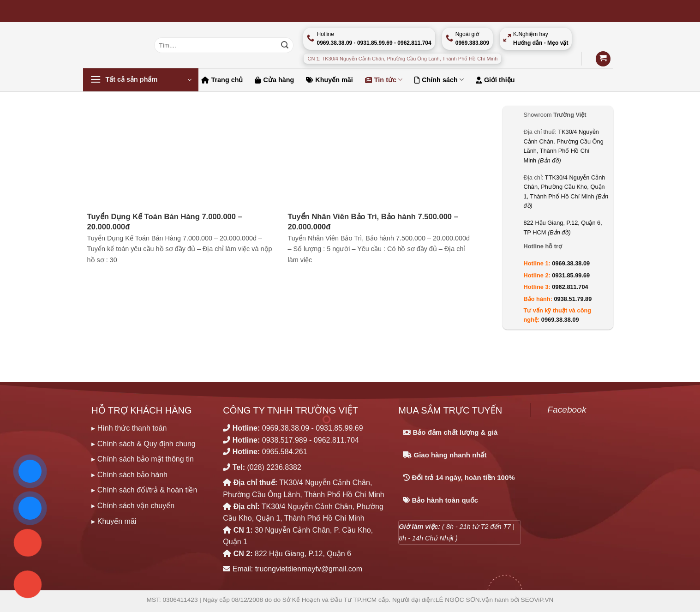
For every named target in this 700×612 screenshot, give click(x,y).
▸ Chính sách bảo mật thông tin (143, 459)
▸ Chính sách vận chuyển (133, 506)
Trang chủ (222, 80)
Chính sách (439, 80)
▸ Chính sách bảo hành (129, 475)
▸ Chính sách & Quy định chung (143, 444)
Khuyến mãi (329, 80)
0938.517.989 (285, 440)
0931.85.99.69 (571, 275)
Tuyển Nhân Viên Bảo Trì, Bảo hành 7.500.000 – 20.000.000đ (373, 222)
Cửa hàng (274, 80)
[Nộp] (285, 45)
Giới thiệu (495, 80)
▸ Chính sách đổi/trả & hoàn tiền (144, 490)
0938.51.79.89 (573, 299)
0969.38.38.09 (571, 263)
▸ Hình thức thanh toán (129, 428)
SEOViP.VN (537, 600)
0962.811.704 (570, 287)
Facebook (567, 410)
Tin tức (384, 80)
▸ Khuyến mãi (114, 521)
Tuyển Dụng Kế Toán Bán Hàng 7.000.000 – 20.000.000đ (165, 222)
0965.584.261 (285, 452)
